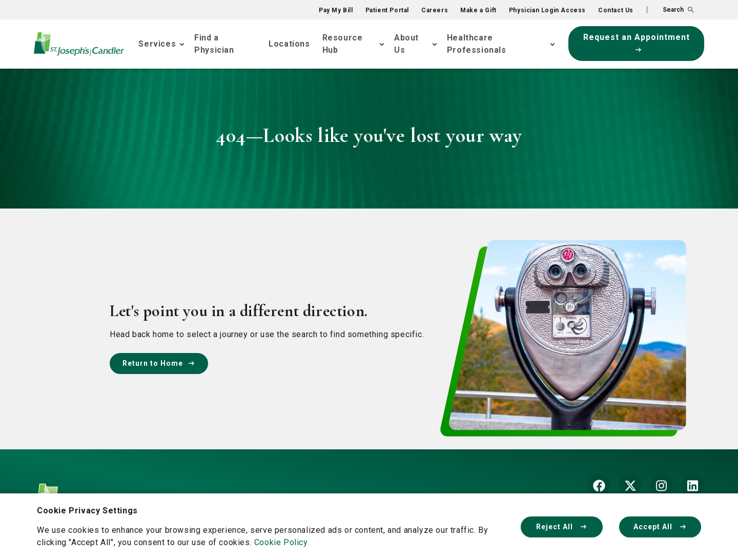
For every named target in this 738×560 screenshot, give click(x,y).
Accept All (660, 527)
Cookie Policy (281, 542)
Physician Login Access (547, 10)
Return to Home (159, 363)
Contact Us (616, 10)
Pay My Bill (336, 10)
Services (157, 44)
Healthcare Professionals (477, 44)
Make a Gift (478, 10)
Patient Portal (387, 10)
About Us (406, 44)
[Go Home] (79, 44)
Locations (289, 44)
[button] (670, 10)
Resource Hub (343, 44)
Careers (435, 10)
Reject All (562, 527)
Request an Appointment (637, 42)
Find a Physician (214, 44)
